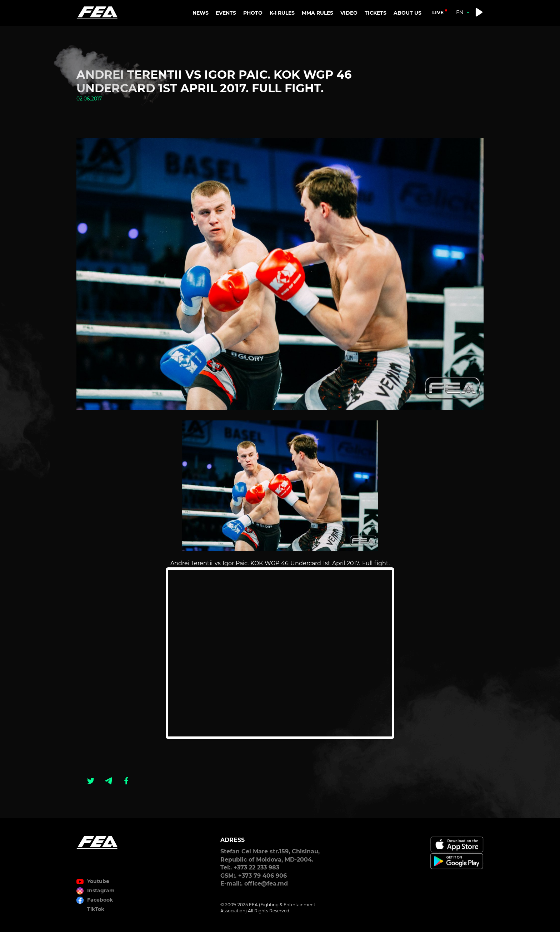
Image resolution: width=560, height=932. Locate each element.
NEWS (201, 13)
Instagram (101, 891)
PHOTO (253, 13)
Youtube (98, 881)
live (438, 13)
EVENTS (226, 13)
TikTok (96, 909)
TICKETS (376, 13)
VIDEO (349, 13)
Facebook (100, 900)
